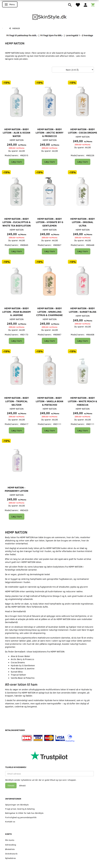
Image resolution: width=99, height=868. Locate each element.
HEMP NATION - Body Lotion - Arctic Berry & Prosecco (49, 133)
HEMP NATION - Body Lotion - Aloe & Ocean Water (16, 133)
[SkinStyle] (50, 16)
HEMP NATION (17, 140)
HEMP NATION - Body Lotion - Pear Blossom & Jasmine (16, 312)
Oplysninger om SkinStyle (17, 805)
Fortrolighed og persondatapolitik (21, 817)
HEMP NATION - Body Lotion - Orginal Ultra (83, 222)
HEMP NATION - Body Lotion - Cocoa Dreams (82, 131)
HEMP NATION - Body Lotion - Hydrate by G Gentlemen (50, 222)
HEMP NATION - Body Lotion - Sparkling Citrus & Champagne (49, 312)
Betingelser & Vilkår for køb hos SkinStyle (24, 813)
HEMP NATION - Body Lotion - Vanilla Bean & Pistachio (49, 401)
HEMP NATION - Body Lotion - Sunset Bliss (83, 310)
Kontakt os (10, 822)
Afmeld (22, 785)
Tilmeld (11, 785)
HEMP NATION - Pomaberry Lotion (16, 489)
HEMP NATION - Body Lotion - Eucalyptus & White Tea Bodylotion (17, 222)
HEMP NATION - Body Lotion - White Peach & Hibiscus (82, 401)
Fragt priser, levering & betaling (20, 809)
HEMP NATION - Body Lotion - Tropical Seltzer (17, 401)
